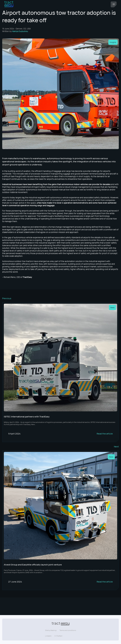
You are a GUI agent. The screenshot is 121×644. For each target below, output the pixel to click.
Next (116, 447)
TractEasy (27, 277)
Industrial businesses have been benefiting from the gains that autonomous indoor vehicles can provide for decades (56, 184)
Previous (7, 298)
